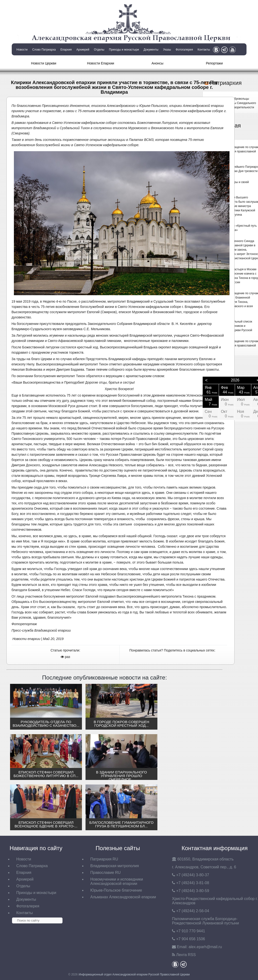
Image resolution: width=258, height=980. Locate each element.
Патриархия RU (104, 859)
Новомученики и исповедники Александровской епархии (117, 881)
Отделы (99, 50)
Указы (167, 50)
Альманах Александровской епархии (123, 897)
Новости (22, 50)
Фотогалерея (184, 50)
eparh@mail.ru (205, 947)
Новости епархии (26, 639)
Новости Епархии (100, 63)
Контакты (204, 50)
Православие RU (106, 873)
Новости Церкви (44, 63)
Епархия (66, 50)
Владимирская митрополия (115, 866)
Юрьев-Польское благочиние (116, 890)
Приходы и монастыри (124, 50)
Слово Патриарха (44, 50)
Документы (151, 50)
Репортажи (214, 63)
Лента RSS (186, 955)
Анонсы (157, 63)
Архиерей (83, 50)
